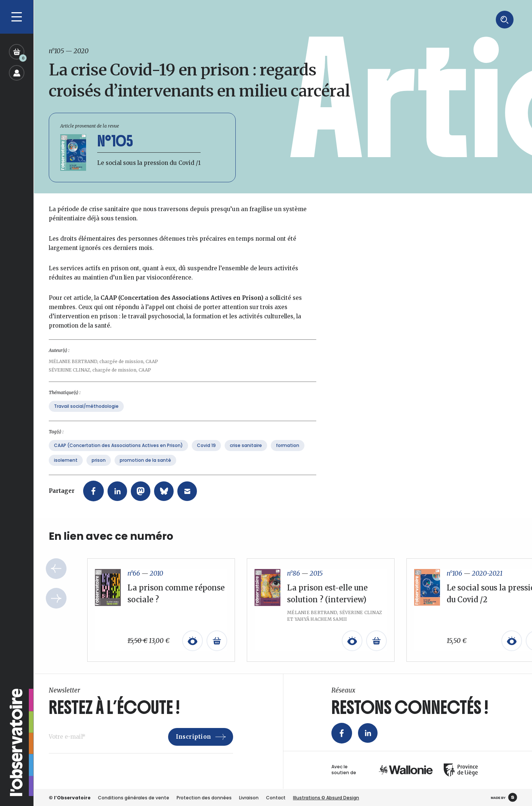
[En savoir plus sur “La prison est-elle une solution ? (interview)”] (376, 650)
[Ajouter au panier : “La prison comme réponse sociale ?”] (217, 650)
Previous (56, 578)
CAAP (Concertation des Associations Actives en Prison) (118, 454)
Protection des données (204, 797)
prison (99, 469)
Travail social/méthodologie (86, 415)
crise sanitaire (246, 454)
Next (56, 607)
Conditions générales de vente (134, 797)
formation (288, 454)
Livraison (249, 797)
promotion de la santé (145, 469)
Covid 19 (206, 454)
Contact (276, 797)
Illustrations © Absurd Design (326, 797)
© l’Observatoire (70, 797)
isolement (66, 469)
